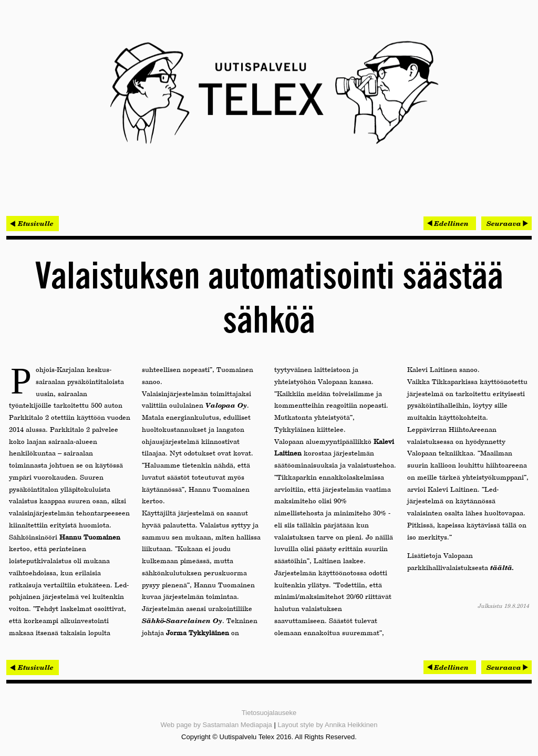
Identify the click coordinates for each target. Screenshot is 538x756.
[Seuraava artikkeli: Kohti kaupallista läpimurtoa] (506, 223)
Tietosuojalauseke (269, 713)
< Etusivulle (33, 223)
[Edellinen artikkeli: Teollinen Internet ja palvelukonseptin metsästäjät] (450, 223)
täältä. (502, 567)
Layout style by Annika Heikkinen (327, 725)
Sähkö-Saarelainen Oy (182, 620)
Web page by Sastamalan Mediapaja (216, 725)
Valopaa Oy (226, 405)
